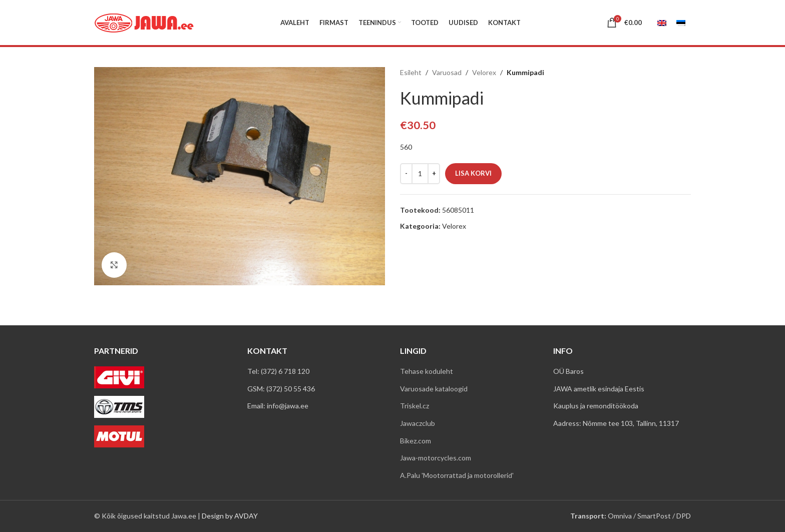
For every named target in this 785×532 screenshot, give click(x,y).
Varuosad (447, 72)
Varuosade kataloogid (434, 389)
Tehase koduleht (427, 371)
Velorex (484, 72)
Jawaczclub (418, 423)
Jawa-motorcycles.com (436, 458)
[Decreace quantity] (406, 174)
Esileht (411, 72)
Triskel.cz (415, 406)
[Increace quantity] (434, 174)
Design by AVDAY (230, 516)
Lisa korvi (473, 173)
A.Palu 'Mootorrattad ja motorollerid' (457, 475)
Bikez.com (416, 441)
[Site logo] (144, 22)
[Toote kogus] (420, 174)
